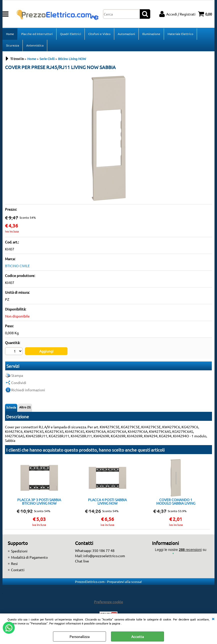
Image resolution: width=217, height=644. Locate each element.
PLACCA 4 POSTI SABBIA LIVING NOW (107, 501)
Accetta (137, 636)
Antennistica (35, 45)
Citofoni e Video (99, 34)
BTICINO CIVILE (17, 266)
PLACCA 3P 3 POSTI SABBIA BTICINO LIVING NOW (39, 501)
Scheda (11, 407)
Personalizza (79, 636)
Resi (14, 563)
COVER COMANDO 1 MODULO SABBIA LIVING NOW (176, 501)
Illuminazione (151, 34)
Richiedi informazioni (28, 390)
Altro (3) (25, 407)
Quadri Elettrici (70, 34)
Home (10, 34)
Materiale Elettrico (180, 34)
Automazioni (126, 34)
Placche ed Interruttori (37, 34)
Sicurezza (12, 45)
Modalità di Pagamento (29, 557)
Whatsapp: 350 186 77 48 (95, 550)
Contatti (18, 570)
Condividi (19, 383)
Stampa (17, 375)
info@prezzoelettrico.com (104, 556)
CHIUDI (213, 618)
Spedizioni (19, 551)
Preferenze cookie (108, 602)
